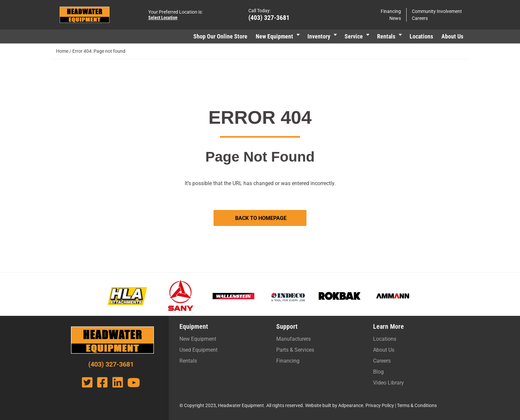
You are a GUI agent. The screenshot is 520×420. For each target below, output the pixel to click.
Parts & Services (295, 350)
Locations (421, 36)
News (395, 18)
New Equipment (274, 36)
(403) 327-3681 (269, 18)
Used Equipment (198, 350)
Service (354, 36)
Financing (391, 11)
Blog (378, 372)
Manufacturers (293, 339)
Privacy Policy (380, 405)
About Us (452, 36)
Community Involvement (437, 11)
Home (62, 51)
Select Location (163, 18)
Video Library (389, 383)
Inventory (319, 36)
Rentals (386, 36)
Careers (420, 18)
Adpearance (351, 405)
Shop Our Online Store (220, 36)
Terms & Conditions (417, 405)
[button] (298, 36)
